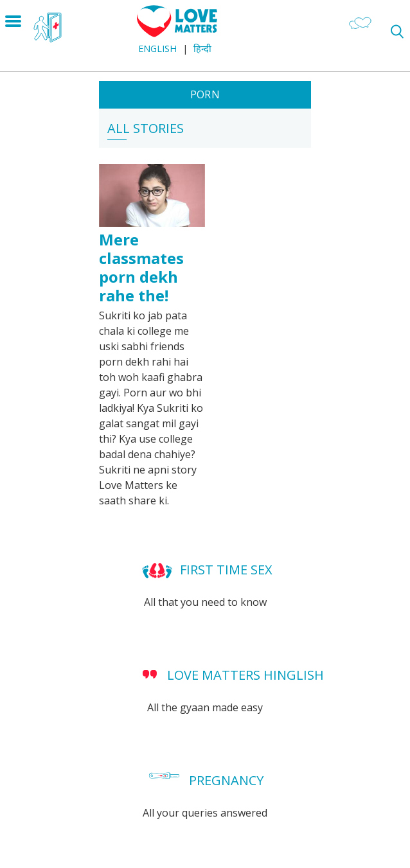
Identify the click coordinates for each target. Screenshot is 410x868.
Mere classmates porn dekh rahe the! (141, 267)
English (157, 49)
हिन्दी (202, 49)
